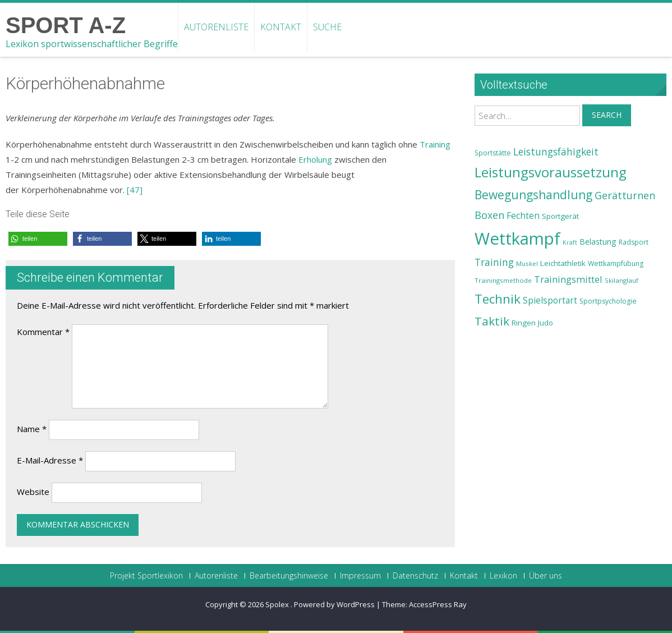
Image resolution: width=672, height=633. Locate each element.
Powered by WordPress (334, 604)
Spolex (278, 604)
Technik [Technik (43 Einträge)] (498, 299)
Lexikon (503, 576)
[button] (38, 239)
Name (32, 429)
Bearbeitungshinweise (289, 576)
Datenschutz (415, 576)
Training (435, 144)
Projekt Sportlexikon (146, 576)
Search (607, 115)
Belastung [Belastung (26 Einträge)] (598, 242)
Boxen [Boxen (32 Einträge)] (489, 215)
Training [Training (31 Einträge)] (494, 262)
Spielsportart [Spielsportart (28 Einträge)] (550, 301)
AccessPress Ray (438, 604)
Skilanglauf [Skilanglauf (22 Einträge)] (622, 280)
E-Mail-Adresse (50, 460)
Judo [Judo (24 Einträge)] (546, 323)
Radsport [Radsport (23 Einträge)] (634, 242)
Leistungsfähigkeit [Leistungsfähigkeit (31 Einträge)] (556, 152)
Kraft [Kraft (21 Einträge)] (570, 242)
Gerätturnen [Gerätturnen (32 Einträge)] (625, 195)
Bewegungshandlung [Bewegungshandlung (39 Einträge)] (533, 195)
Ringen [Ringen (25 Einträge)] (524, 323)
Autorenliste (216, 27)
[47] (135, 190)
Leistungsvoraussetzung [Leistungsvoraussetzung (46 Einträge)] (551, 172)
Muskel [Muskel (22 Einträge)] (527, 263)
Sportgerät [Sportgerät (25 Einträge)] (560, 216)
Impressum (360, 576)
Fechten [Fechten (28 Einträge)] (523, 216)
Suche (327, 27)
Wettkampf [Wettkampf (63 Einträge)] (517, 238)
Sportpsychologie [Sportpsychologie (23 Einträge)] (608, 301)
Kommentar (43, 332)
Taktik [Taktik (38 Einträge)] (492, 321)
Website (33, 492)
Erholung (315, 159)
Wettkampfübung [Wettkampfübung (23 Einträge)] (616, 263)
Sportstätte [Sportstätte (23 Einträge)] (493, 153)
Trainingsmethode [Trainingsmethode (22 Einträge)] (503, 280)
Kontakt (281, 27)
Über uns (546, 576)
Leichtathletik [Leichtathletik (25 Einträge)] (563, 263)
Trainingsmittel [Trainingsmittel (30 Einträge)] (568, 279)
